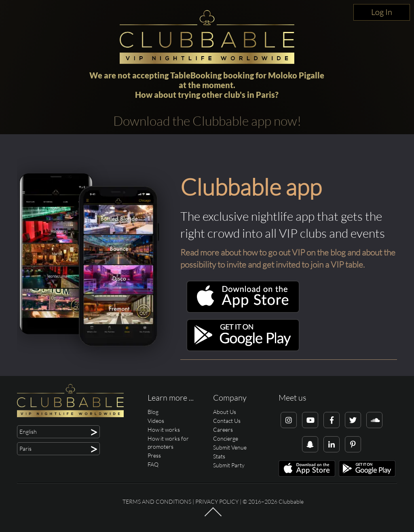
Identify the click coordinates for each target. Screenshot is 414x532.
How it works (164, 430)
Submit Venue (230, 447)
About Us (225, 412)
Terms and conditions (157, 501)
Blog (153, 412)
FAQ (153, 464)
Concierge (226, 438)
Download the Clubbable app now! (207, 121)
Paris (265, 95)
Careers (223, 430)
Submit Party (229, 465)
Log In (382, 12)
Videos (156, 421)
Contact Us (227, 421)
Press (154, 455)
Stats (219, 456)
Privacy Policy (217, 501)
